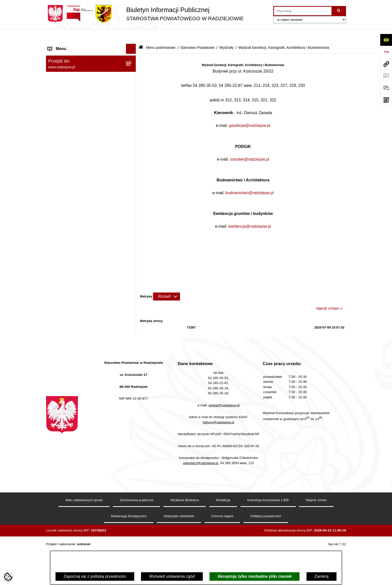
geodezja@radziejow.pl (250, 113)
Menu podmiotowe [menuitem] (64, 46)
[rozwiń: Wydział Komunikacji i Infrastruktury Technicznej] (132, 300)
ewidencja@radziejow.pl (250, 214)
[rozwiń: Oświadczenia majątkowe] (132, 540)
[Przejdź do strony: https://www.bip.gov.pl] (386, 52)
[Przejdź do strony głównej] (145, 14)
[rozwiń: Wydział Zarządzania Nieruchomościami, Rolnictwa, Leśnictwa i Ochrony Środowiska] (132, 371)
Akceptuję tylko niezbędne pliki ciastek (254, 576)
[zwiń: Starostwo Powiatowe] (132, 86)
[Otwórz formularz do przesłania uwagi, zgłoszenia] (386, 88)
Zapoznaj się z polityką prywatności (95, 576)
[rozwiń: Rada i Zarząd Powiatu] (132, 72)
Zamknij (321, 576)
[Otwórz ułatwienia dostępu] (386, 40)
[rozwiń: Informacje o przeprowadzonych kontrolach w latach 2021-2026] (132, 481)
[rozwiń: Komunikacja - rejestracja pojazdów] (132, 319)
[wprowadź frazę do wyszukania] (303, 11)
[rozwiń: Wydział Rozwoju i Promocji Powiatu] (132, 352)
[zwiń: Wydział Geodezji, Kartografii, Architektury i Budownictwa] (132, 179)
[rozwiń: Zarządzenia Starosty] (132, 500)
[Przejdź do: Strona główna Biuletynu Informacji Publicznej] (141, 35)
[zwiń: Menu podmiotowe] (132, 46)
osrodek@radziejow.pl (250, 146)
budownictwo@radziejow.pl (249, 180)
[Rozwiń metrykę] (166, 283)
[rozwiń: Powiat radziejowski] (132, 59)
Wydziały (226, 35)
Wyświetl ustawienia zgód (172, 576)
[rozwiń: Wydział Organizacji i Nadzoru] (132, 339)
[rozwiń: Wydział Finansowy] (132, 396)
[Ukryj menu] (131, 36)
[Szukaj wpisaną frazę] (339, 11)
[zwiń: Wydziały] (132, 165)
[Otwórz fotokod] (386, 100)
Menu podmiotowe (161, 35)
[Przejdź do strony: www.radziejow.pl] (386, 64)
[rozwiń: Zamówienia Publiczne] (132, 468)
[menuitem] (91, 59)
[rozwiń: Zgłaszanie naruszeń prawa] (132, 513)
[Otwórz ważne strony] (386, 76)
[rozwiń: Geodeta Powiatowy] (132, 248)
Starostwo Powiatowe (197, 35)
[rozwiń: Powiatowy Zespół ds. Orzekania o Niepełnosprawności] (132, 410)
